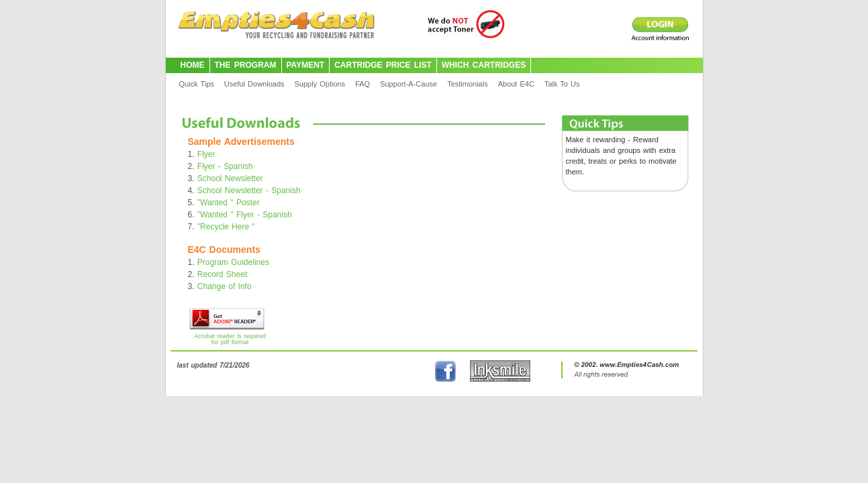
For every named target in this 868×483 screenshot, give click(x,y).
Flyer (206, 154)
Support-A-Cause (408, 84)
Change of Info (225, 286)
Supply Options (320, 84)
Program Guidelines (233, 262)
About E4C (516, 84)
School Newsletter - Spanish (249, 191)
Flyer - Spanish (225, 166)
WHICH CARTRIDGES (484, 65)
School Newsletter (230, 178)
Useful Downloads (254, 84)
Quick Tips (197, 84)
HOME (193, 65)
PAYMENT (306, 65)
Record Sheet (222, 274)
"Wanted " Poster (229, 203)
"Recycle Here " (226, 227)
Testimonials (468, 84)
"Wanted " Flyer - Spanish (245, 215)
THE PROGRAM (246, 65)
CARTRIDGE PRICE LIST (383, 65)
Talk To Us (562, 84)
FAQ (363, 84)
